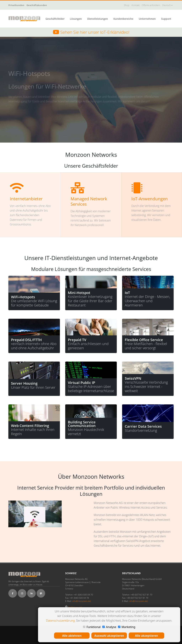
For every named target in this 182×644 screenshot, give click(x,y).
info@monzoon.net (81, 601)
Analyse (109, 627)
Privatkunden (16, 5)
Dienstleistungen (98, 19)
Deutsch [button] (167, 5)
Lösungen (76, 19)
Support (166, 19)
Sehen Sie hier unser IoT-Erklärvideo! (91, 32)
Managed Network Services (89, 201)
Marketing (127, 627)
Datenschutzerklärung (60, 621)
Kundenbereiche (123, 19)
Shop (127, 5)
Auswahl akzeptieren (109, 636)
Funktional (92, 627)
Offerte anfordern (151, 5)
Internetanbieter (26, 199)
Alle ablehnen (72, 636)
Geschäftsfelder (55, 19)
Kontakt (136, 5)
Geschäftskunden (37, 5)
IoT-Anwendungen (150, 199)
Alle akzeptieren (146, 636)
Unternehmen (147, 19)
